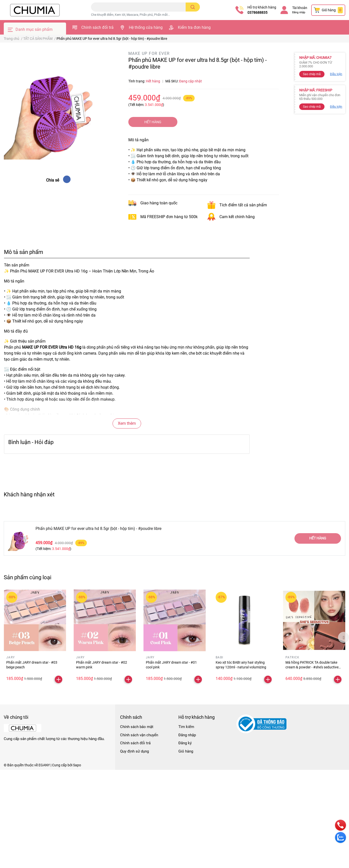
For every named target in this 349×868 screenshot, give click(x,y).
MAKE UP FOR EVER (149, 53)
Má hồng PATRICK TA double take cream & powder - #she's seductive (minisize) (312, 667)
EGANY (44, 765)
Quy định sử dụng (134, 751)
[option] (35, 637)
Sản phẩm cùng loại (28, 577)
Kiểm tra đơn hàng (194, 27)
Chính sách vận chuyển (139, 735)
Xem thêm (127, 423)
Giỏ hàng (186, 751)
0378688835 (257, 13)
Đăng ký (185, 743)
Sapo (77, 765)
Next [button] (343, 637)
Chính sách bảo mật (137, 727)
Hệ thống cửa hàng (146, 27)
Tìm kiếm (186, 727)
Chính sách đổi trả (97, 27)
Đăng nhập (299, 12)
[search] (193, 7)
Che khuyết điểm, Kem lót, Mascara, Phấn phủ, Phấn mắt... (130, 15)
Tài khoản (300, 8)
